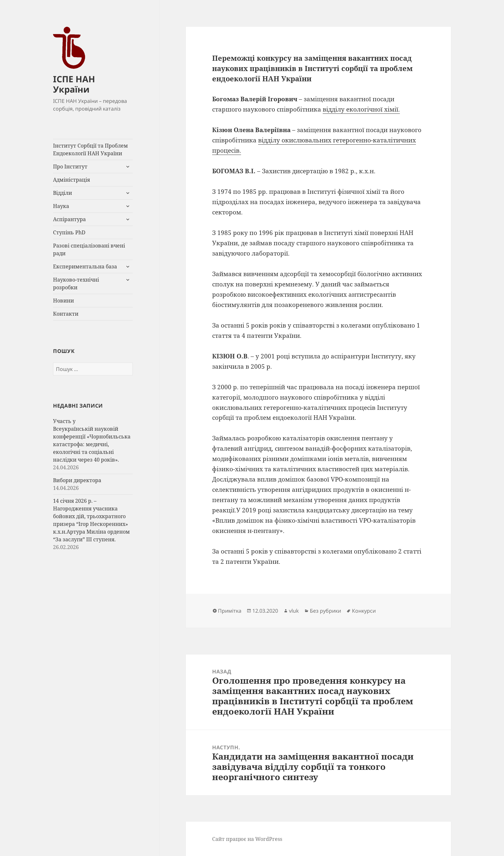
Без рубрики (325, 611)
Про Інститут (70, 167)
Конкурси (364, 611)
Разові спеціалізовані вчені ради (89, 249)
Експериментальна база (85, 266)
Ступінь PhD (69, 232)
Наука (61, 206)
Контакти (66, 314)
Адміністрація (72, 180)
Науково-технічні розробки (76, 284)
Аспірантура (69, 219)
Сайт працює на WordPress (247, 839)
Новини (63, 301)
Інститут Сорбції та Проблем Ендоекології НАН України (90, 149)
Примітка (230, 611)
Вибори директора (77, 480)
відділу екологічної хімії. (361, 109)
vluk (294, 611)
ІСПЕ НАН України (74, 84)
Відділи (63, 193)
